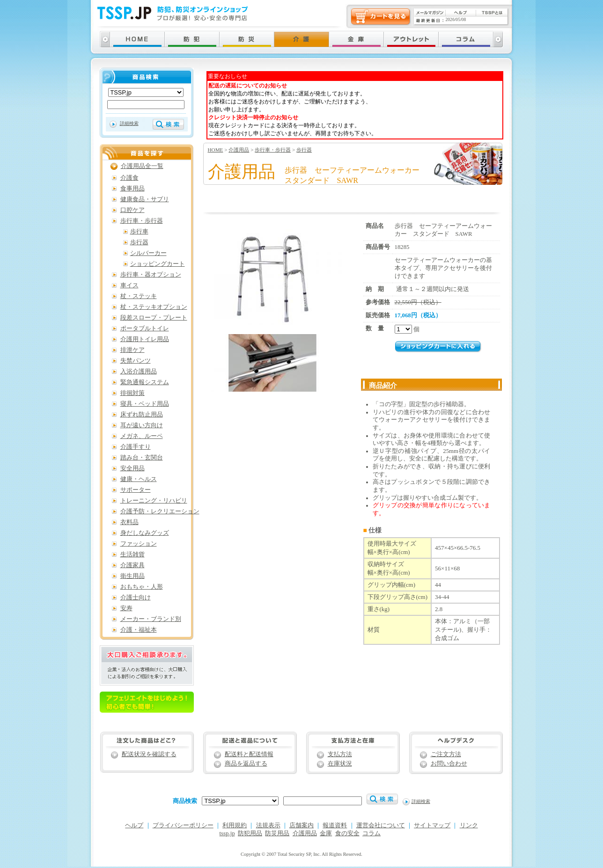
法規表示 (268, 825)
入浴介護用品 (139, 372)
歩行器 (304, 150)
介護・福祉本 (139, 630)
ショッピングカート (158, 264)
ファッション (139, 544)
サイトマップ (432, 825)
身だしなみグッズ (145, 533)
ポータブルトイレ (145, 328)
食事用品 (132, 189)
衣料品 (129, 522)
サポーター (136, 490)
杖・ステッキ (139, 296)
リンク (469, 825)
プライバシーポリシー (183, 825)
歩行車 (139, 232)
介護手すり (136, 447)
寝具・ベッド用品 (145, 404)
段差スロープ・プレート (154, 318)
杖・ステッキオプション (154, 307)
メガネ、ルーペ (142, 436)
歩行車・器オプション (151, 275)
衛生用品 (132, 576)
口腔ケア (132, 210)
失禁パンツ (136, 361)
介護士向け (136, 598)
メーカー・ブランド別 (151, 619)
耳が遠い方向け (142, 425)
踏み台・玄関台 (142, 458)
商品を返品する (246, 764)
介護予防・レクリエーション (160, 511)
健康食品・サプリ (145, 199)
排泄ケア (132, 350)
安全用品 (132, 468)
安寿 (126, 608)
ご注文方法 (446, 754)
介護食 (129, 178)
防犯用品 (250, 833)
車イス (129, 285)
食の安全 (347, 833)
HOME (216, 150)
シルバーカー (148, 253)
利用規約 (235, 825)
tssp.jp (227, 833)
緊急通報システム (145, 382)
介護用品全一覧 (142, 166)
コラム (371, 833)
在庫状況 (340, 764)
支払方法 (340, 754)
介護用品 (239, 150)
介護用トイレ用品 (145, 339)
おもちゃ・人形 (142, 587)
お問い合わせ (449, 764)
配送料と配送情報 (249, 754)
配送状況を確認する (149, 754)
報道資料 (335, 825)
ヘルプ (134, 825)
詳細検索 (129, 123)
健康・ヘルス (139, 479)
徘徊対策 (132, 393)
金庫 (326, 833)
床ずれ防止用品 (142, 415)
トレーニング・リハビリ (154, 501)
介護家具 (132, 565)
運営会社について (381, 825)
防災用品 (277, 833)
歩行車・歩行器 (273, 150)
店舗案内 (301, 825)
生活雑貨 (132, 554)
